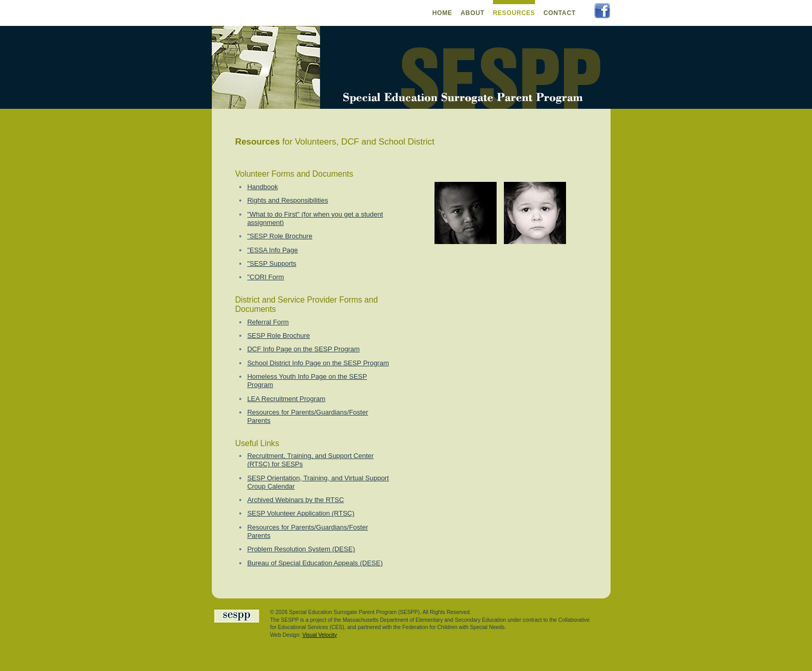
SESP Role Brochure (278, 336)
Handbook (262, 187)
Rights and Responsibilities (287, 200)
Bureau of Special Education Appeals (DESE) (315, 563)
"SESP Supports (272, 263)
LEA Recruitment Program (286, 399)
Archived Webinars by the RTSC (295, 500)
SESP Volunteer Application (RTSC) (301, 513)
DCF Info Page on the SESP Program (303, 349)
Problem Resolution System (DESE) (301, 549)
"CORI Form (265, 277)
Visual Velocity (320, 635)
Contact (559, 13)
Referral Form (268, 322)
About (473, 13)
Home (443, 13)
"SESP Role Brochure (280, 236)
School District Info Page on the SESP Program (318, 363)
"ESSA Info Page (272, 250)
